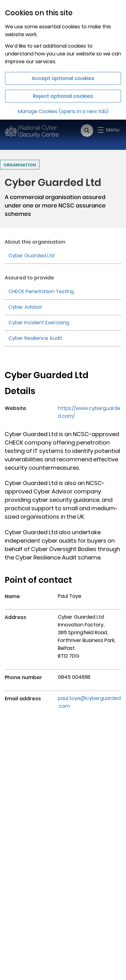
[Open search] (87, 131)
